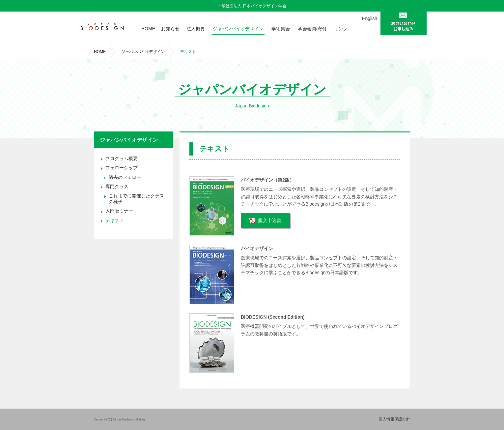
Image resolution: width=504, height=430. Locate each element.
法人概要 (196, 29)
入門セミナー (119, 211)
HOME (148, 29)
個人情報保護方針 (394, 419)
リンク (341, 29)
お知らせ (170, 29)
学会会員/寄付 (312, 29)
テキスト (115, 220)
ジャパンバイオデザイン (238, 29)
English (370, 18)
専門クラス (117, 186)
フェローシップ (122, 168)
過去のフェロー (125, 177)
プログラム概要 (122, 158)
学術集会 (281, 29)
